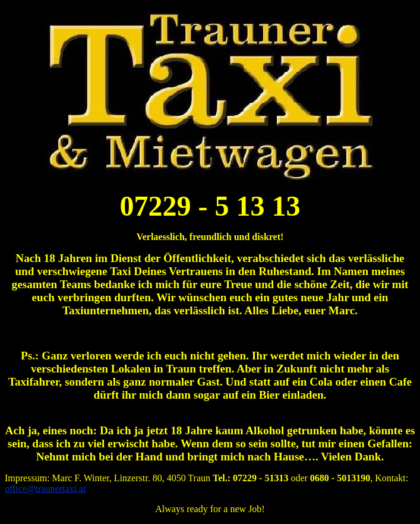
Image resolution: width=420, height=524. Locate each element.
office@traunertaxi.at (45, 489)
